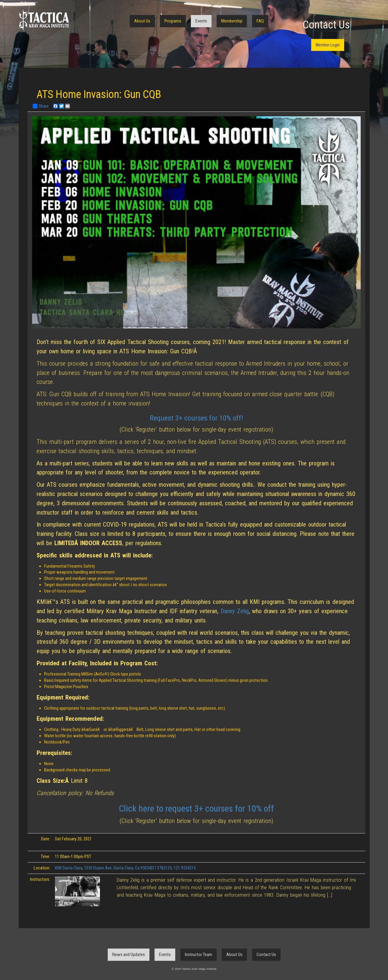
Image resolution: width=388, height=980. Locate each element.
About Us (142, 21)
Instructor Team (199, 955)
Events (201, 21)
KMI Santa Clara (69, 868)
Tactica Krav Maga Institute (44, 20)
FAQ (260, 21)
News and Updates (129, 955)
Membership (232, 21)
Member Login (328, 45)
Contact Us (326, 25)
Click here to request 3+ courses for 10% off (196, 808)
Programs (173, 21)
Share (41, 106)
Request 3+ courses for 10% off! (196, 418)
